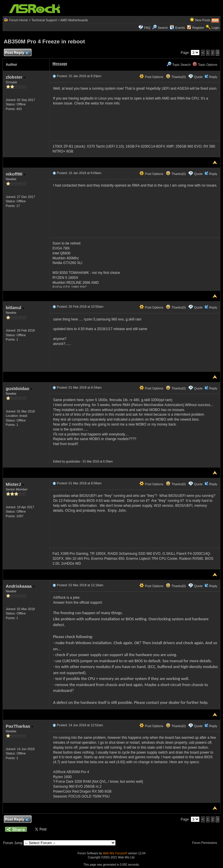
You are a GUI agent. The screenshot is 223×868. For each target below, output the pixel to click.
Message (60, 64)
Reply (213, 77)
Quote (198, 77)
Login (215, 28)
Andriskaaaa (20, 586)
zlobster (16, 77)
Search (163, 28)
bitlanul (15, 308)
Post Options (151, 77)
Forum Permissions (206, 843)
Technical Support (44, 20)
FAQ (147, 28)
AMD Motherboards (74, 20)
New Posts (203, 20)
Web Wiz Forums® (115, 853)
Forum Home (19, 20)
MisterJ (15, 484)
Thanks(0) (176, 77)
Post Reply (17, 53)
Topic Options (205, 65)
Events (177, 28)
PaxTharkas (20, 726)
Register (198, 28)
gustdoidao (19, 388)
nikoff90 (16, 174)
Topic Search (179, 65)
